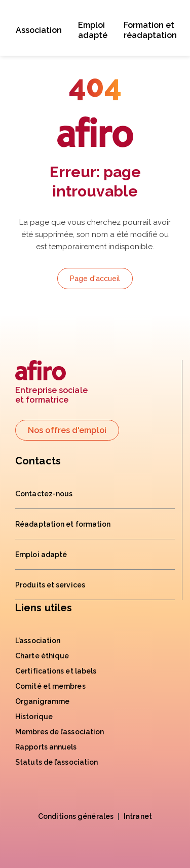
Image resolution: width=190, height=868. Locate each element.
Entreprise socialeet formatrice (51, 383)
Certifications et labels (56, 671)
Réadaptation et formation (63, 524)
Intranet (138, 816)
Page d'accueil (95, 279)
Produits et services (50, 585)
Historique (34, 717)
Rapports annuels (46, 747)
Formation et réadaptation (150, 30)
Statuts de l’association (56, 762)
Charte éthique (42, 656)
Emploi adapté (93, 30)
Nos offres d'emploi (67, 430)
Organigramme (42, 701)
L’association (38, 641)
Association (39, 30)
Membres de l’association (60, 732)
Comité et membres (50, 686)
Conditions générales (76, 816)
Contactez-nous (44, 494)
